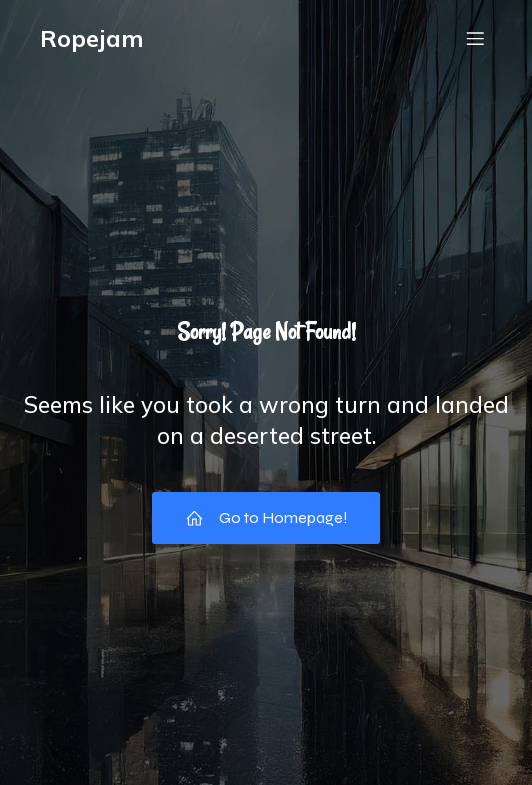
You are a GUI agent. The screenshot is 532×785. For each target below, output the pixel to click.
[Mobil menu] (475, 38)
